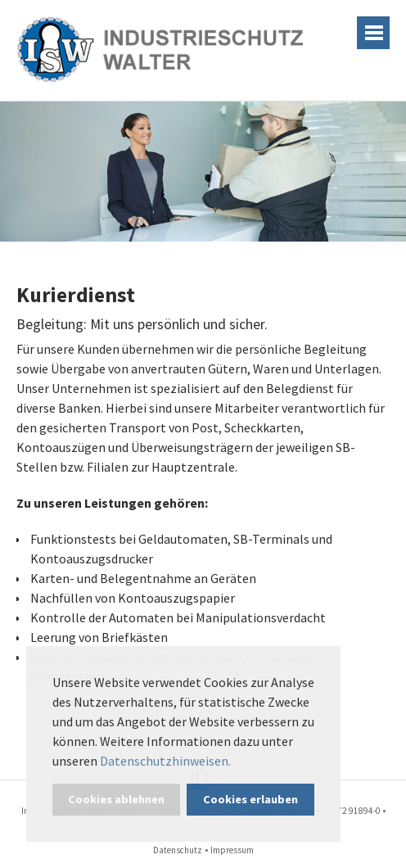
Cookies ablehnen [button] (116, 799)
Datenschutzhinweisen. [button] (165, 761)
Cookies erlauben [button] (250, 799)
